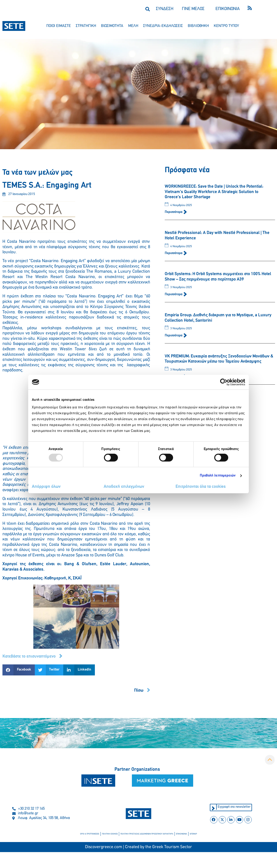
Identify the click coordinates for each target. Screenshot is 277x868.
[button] (147, 9)
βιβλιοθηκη (198, 26)
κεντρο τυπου (226, 26)
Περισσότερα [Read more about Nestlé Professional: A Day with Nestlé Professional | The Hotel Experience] (174, 253)
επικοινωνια (182, 834)
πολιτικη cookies (110, 834)
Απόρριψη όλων (46, 487)
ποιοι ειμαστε (59, 26)
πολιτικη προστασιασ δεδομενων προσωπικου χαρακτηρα (147, 834)
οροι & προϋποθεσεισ (90, 834)
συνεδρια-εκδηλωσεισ (163, 26)
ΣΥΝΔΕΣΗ (165, 9)
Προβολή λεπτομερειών (218, 476)
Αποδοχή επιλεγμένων (124, 487)
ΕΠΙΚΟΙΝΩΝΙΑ (228, 9)
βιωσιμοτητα (112, 26)
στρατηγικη (86, 26)
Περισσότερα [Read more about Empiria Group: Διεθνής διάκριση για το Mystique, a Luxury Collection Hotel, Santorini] (174, 336)
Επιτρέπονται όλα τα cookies (201, 487)
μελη (133, 26)
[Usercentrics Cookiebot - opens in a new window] (224, 382)
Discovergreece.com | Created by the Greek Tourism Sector (138, 847)
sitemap (193, 834)
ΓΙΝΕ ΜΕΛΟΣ (193, 9)
